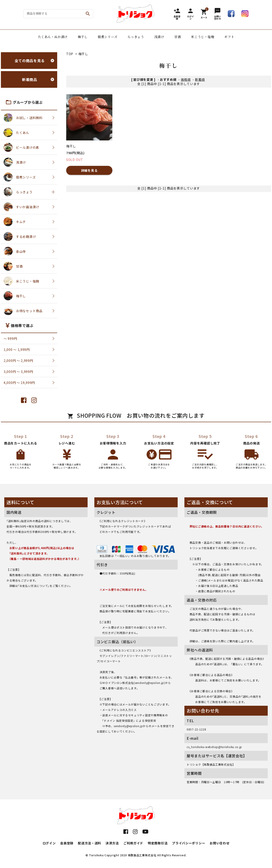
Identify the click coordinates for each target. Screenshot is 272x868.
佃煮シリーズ (108, 37)
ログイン (49, 843)
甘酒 (178, 37)
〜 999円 (10, 338)
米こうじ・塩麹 (203, 37)
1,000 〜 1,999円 (17, 349)
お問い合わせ (220, 843)
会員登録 (67, 843)
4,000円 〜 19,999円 (19, 383)
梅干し (83, 37)
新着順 (200, 79)
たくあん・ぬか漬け (53, 37)
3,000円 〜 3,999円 (18, 372)
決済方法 (112, 843)
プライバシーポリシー (189, 843)
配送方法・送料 (90, 843)
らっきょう (136, 37)
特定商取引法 (158, 843)
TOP (70, 54)
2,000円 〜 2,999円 (18, 361)
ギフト (229, 37)
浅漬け (159, 37)
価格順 (186, 79)
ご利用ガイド (133, 843)
